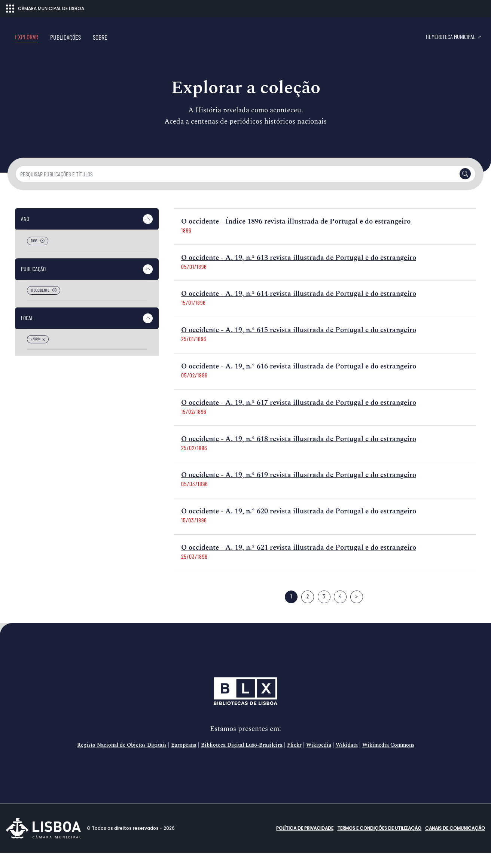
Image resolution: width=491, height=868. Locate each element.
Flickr (294, 760)
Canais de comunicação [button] (455, 843)
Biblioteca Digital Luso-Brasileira (242, 760)
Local (27, 333)
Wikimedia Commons (388, 760)
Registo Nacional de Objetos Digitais (122, 760)
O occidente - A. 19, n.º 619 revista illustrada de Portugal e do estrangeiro (299, 490)
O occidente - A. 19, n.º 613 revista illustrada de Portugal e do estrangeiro (299, 273)
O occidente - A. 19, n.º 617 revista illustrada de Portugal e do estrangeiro (299, 418)
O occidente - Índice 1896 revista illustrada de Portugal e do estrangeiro (296, 236)
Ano (25, 233)
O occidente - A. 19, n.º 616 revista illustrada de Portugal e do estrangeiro (299, 381)
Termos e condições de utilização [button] (379, 843)
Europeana (184, 760)
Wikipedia (319, 760)
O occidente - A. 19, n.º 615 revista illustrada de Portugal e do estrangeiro (299, 345)
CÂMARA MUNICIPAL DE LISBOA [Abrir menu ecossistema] (45, 9)
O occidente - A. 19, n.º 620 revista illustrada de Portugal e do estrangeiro (299, 526)
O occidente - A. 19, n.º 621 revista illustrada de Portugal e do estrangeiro (299, 563)
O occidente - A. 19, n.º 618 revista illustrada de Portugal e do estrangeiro (299, 454)
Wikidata (347, 760)
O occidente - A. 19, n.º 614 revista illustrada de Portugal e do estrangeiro (299, 309)
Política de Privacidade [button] (305, 843)
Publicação (33, 284)
